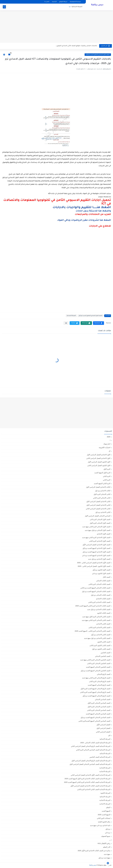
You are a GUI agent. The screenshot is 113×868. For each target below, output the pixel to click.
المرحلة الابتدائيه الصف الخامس (100, 757)
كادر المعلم (107, 847)
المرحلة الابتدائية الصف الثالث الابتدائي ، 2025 (95, 743)
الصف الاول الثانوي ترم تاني (101, 573)
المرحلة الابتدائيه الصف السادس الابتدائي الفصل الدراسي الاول (90, 764)
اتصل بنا (47, 2)
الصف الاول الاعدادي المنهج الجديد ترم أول (98, 55)
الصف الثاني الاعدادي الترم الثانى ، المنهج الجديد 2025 (92, 631)
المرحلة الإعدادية (105, 768)
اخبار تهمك (107, 444)
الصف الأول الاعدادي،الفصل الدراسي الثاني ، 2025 (94, 563)
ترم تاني (108, 833)
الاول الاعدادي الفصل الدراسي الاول (99, 455)
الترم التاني (107, 476)
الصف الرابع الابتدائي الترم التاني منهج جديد (96, 678)
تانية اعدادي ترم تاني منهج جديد (100, 825)
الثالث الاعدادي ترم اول (103, 491)
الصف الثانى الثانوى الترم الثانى (100, 645)
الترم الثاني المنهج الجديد (102, 483)
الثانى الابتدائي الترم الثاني (102, 498)
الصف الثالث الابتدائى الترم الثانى (99, 584)
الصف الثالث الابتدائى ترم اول (101, 595)
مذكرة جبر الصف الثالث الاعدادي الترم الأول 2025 (94, 851)
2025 (109, 437)
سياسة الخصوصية (75, 2)
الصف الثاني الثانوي (104, 642)
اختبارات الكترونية (105, 447)
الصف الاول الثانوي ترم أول (101, 570)
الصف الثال (107, 577)
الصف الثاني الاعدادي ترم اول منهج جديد (97, 638)
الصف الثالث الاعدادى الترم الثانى (99, 602)
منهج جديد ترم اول (104, 858)
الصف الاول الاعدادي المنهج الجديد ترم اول (96, 552)
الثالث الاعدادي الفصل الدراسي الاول (98, 487)
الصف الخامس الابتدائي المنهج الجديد (98, 667)
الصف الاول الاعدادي (104, 534)
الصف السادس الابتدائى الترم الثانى (99, 710)
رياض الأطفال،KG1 (104, 843)
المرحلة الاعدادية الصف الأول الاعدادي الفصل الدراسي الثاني (91, 775)
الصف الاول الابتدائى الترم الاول (100, 523)
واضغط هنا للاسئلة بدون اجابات (93, 211)
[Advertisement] (56, 27)
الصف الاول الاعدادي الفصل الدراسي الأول (96, 545)
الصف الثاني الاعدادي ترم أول (101, 635)
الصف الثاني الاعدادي (103, 624)
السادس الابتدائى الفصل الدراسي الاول (98, 516)
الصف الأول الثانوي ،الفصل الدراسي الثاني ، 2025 (94, 566)
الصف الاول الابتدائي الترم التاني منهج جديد (96, 527)
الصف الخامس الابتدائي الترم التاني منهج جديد (95, 660)
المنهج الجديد (106, 811)
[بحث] (4, 7)
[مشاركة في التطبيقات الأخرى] (66, 323)
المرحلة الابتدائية (77, 7)
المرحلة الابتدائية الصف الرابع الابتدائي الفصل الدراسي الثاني (91, 746)
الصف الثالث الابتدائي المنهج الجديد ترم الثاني (95, 588)
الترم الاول (107, 469)
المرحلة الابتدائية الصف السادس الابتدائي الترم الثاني (93, 750)
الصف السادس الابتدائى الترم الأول (99, 703)
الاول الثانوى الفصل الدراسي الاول (99, 462)
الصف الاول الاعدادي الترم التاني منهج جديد (96, 537)
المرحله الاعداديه (105, 804)
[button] (98, 323)
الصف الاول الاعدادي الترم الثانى (100, 541)
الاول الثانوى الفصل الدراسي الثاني (99, 465)
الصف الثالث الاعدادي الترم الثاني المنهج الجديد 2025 (93, 606)
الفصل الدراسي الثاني (103, 732)
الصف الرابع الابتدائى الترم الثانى (100, 681)
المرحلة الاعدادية (71, 316)
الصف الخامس (106, 653)
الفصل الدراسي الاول (103, 728)
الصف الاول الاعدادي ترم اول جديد (99, 559)
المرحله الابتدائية (105, 797)
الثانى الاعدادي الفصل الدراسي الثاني (98, 509)
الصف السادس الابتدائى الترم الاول (99, 707)
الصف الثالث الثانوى (104, 613)
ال (110, 451)
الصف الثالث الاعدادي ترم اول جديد (99, 609)
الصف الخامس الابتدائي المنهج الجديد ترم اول (95, 671)
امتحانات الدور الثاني (104, 818)
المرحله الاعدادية (105, 800)
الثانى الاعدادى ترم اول (103, 512)
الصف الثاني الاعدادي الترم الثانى (99, 627)
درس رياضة (97, 5)
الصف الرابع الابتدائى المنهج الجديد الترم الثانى (95, 692)
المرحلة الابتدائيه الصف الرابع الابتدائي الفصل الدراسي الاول (91, 761)
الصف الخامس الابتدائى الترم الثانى (99, 663)
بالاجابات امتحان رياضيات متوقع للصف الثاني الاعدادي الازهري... (76, 46)
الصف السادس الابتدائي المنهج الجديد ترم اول (95, 717)
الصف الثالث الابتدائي (103, 581)
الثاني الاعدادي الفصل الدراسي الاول (98, 505)
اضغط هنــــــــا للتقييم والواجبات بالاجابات (82, 208)
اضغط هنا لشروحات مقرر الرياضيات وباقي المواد (84, 220)
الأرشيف (54, 2)
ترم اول (108, 829)
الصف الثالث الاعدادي (103, 599)
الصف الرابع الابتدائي (104, 674)
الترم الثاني (107, 480)
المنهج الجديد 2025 (104, 815)
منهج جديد (107, 854)
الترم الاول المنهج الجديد (102, 473)
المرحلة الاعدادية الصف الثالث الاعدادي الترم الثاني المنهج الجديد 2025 (87, 782)
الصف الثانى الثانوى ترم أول (101, 649)
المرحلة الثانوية (105, 793)
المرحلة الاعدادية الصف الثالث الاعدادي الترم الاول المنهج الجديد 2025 (87, 779)
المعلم (108, 807)
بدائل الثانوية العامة (104, 822)
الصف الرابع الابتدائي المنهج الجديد (99, 685)
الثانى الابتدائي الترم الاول (102, 494)
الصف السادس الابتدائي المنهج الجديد (98, 714)
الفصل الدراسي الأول (103, 725)
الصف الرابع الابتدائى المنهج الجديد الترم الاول (95, 689)
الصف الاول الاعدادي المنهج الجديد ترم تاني (96, 555)
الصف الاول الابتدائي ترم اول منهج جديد (98, 530)
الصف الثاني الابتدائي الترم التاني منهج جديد (96, 620)
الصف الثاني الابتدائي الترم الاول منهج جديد (96, 617)
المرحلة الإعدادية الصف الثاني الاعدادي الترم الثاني (94, 789)
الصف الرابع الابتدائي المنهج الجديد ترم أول (96, 696)
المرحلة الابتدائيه (105, 753)
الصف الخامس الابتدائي (103, 656)
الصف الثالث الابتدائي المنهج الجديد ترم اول (96, 591)
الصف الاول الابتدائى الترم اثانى (100, 519)
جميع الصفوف (106, 836)
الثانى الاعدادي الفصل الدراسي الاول (98, 501)
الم (109, 735)
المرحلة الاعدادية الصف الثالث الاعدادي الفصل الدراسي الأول (90, 786)
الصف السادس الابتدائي (103, 699)
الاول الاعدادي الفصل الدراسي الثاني (98, 458)
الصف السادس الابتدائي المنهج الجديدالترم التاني (94, 721)
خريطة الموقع (63, 2)
